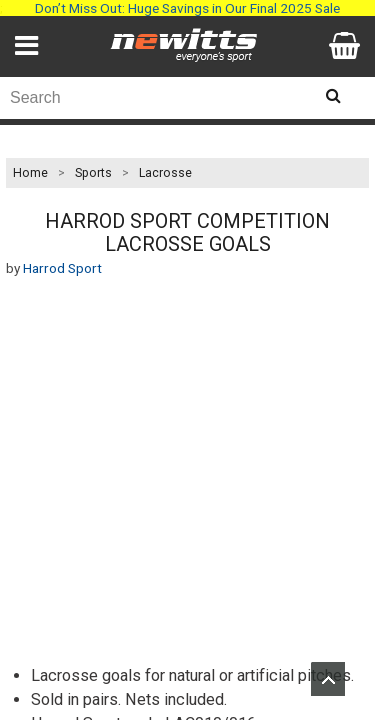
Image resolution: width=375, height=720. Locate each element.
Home (30, 173)
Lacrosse (165, 173)
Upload (328, 679)
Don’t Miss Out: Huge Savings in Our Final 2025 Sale (187, 8)
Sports (93, 173)
